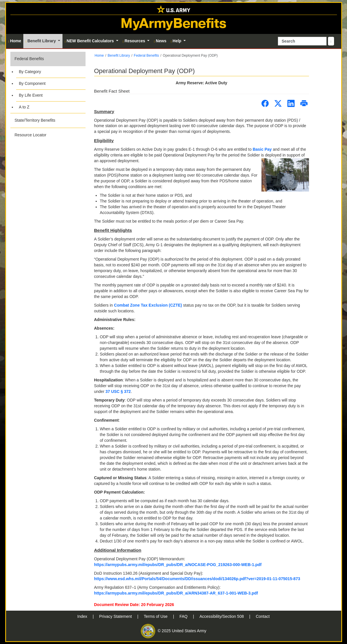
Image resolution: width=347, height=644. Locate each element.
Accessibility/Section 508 (222, 616)
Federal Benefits (29, 59)
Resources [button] (134, 41)
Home (99, 56)
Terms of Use (156, 616)
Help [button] (177, 41)
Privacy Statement (116, 616)
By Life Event (31, 95)
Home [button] (15, 41)
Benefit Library (119, 56)
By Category (30, 72)
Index (83, 616)
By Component (32, 83)
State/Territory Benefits (35, 120)
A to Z (24, 107)
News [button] (160, 41)
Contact (263, 616)
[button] (48, 82)
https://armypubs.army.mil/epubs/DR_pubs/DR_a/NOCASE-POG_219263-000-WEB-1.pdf (178, 565)
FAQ (184, 616)
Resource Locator (31, 135)
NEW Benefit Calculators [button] (90, 41)
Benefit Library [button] (41, 41)
